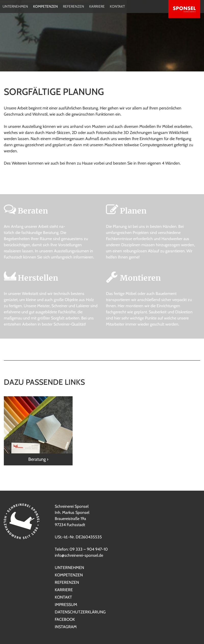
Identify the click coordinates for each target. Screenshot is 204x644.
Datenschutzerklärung (80, 612)
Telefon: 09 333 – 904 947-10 (81, 549)
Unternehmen (15, 6)
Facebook (65, 619)
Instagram (66, 627)
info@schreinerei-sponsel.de (79, 555)
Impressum (66, 605)
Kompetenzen (45, 6)
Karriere (97, 6)
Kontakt (117, 6)
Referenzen (73, 6)
